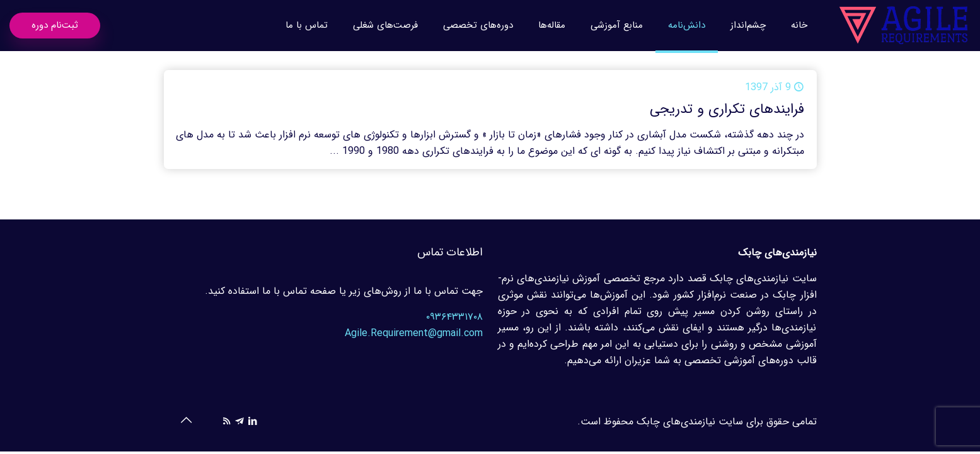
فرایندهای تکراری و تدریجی (727, 109)
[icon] (240, 422)
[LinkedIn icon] (253, 422)
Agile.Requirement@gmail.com (414, 333)
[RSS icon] (227, 422)
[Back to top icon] (187, 421)
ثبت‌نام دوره (55, 25)
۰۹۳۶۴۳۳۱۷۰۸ (454, 317)
